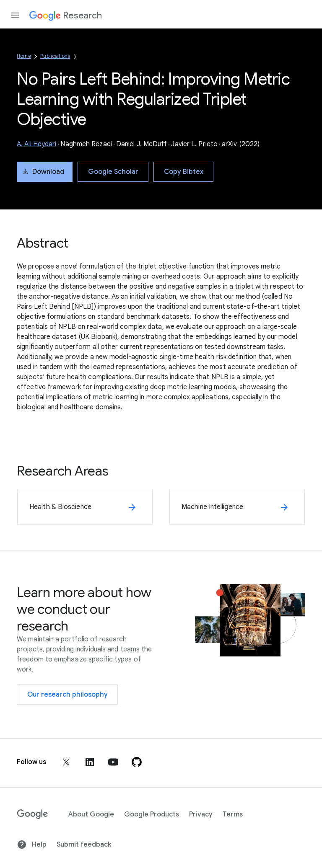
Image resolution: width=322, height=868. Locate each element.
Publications (55, 56)
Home (24, 56)
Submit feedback (84, 845)
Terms (233, 814)
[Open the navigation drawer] (15, 15)
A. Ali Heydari (36, 144)
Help (32, 845)
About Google (91, 814)
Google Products (152, 814)
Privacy (201, 814)
